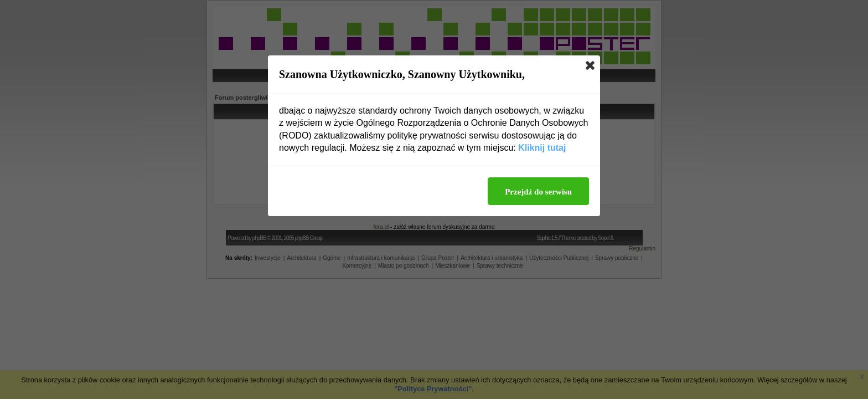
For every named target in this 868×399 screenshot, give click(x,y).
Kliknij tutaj (542, 148)
